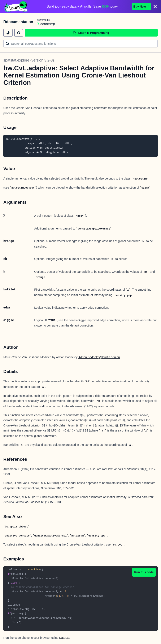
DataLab (65, 638)
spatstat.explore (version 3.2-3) (29, 60)
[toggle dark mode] (8, 33)
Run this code (144, 572)
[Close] (155, 7)
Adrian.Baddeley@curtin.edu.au (99, 357)
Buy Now (141, 7)
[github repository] (19, 33)
